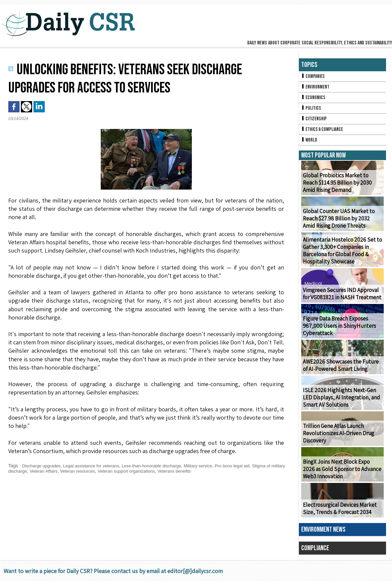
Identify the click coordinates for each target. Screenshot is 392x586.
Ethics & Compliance (323, 133)
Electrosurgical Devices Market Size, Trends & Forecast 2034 (337, 513)
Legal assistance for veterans (96, 466)
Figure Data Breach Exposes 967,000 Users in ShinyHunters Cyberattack (337, 331)
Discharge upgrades (43, 466)
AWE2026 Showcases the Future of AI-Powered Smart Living (341, 370)
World (310, 144)
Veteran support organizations (156, 471)
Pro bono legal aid (247, 466)
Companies (313, 77)
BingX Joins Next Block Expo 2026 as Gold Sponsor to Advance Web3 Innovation (341, 474)
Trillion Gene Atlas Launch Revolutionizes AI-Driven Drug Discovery (336, 438)
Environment (316, 88)
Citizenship (314, 122)
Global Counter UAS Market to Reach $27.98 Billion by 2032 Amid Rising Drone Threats (341, 224)
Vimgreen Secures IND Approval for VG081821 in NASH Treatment (342, 299)
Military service (211, 466)
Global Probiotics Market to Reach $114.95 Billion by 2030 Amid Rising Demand (342, 188)
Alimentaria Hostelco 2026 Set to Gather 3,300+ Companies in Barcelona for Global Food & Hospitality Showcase (340, 256)
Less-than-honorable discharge (161, 466)
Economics (314, 99)
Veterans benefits (207, 471)
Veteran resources (104, 471)
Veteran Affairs (67, 471)
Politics (311, 111)
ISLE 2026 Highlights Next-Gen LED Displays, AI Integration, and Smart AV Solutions (342, 403)
